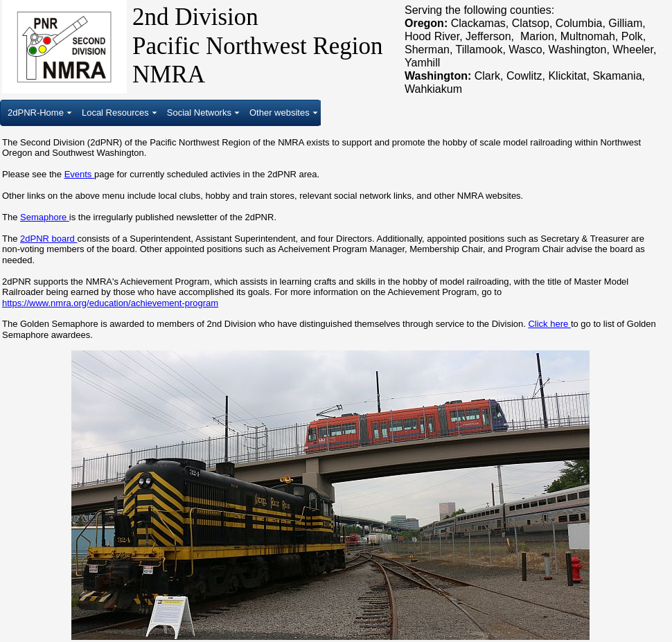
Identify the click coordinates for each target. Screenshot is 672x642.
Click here (549, 324)
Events (79, 174)
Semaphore (45, 217)
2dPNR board (48, 239)
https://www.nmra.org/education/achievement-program (110, 303)
